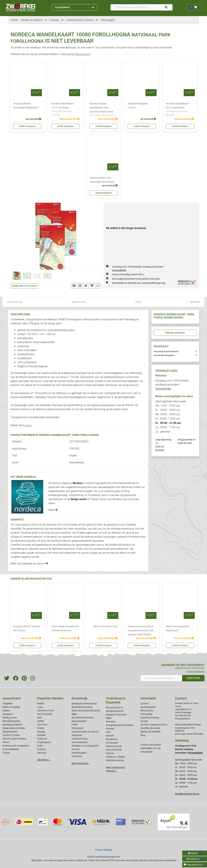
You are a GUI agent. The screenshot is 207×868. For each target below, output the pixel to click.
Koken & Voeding (11, 707)
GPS (108, 732)
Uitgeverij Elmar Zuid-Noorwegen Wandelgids (102, 180)
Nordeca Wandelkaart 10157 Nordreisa (65, 109)
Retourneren (147, 711)
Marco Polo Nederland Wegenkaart (178, 629)
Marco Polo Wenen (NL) (105, 626)
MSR (39, 718)
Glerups (41, 732)
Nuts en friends (114, 750)
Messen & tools (114, 746)
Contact (145, 703)
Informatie (148, 698)
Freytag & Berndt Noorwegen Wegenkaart (26, 106)
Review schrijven (175, 333)
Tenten (6, 742)
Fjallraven (42, 739)
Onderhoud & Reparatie (116, 700)
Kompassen (112, 743)
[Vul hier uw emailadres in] (161, 678)
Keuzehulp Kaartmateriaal (166, 351)
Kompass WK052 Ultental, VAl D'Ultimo (27, 629)
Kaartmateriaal (79, 742)
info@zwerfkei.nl (186, 440)
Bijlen (74, 714)
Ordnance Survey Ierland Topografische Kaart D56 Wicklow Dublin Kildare (141, 631)
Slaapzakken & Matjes (14, 728)
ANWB (40, 721)
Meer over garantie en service (29, 564)
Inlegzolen (77, 735)
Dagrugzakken (79, 721)
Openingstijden (148, 707)
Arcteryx (41, 749)
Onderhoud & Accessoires (16, 746)
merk (138, 302)
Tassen (6, 753)
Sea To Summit (45, 714)
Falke (40, 746)
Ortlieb (40, 728)
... (45, 20)
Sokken (6, 711)
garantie (195, 302)
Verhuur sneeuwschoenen (154, 725)
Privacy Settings (104, 850)
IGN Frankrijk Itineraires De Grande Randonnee (65, 629)
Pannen (110, 753)
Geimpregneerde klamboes (120, 725)
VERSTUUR (193, 678)
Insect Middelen (11, 749)
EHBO (75, 725)
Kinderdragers (79, 753)
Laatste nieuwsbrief (151, 745)
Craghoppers (44, 742)
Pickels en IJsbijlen (116, 757)
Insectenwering (80, 739)
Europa (27, 425)
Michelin (41, 735)
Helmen (110, 736)
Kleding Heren (10, 718)
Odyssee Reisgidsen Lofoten (138, 106)
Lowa (40, 707)
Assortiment (75, 7)
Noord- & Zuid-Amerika (14, 739)
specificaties (79, 302)
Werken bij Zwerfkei (150, 732)
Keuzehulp (79, 698)
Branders (111, 722)
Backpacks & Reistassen (84, 703)
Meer (53, 510)
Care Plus (42, 725)
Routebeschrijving (150, 718)
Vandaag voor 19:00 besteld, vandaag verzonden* (172, 385)
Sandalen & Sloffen (12, 725)
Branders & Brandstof (83, 718)
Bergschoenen (10, 732)
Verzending (146, 714)
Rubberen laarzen (115, 760)
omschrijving (14, 302)
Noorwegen (83, 54)
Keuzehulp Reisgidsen (164, 355)
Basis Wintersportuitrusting (86, 711)
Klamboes (77, 756)
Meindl (40, 703)
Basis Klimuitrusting (82, 707)
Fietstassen (78, 728)
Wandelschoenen (11, 721)
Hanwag (41, 753)
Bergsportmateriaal (116, 715)
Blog (143, 735)
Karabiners (112, 739)
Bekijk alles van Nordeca (25, 286)
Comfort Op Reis (11, 735)
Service (144, 721)
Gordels (110, 729)
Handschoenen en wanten (85, 732)
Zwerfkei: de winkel (150, 728)
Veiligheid (7, 703)
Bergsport (8, 714)
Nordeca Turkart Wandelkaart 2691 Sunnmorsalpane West (104, 110)
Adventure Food (45, 711)
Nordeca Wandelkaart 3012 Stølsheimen (180, 109)
